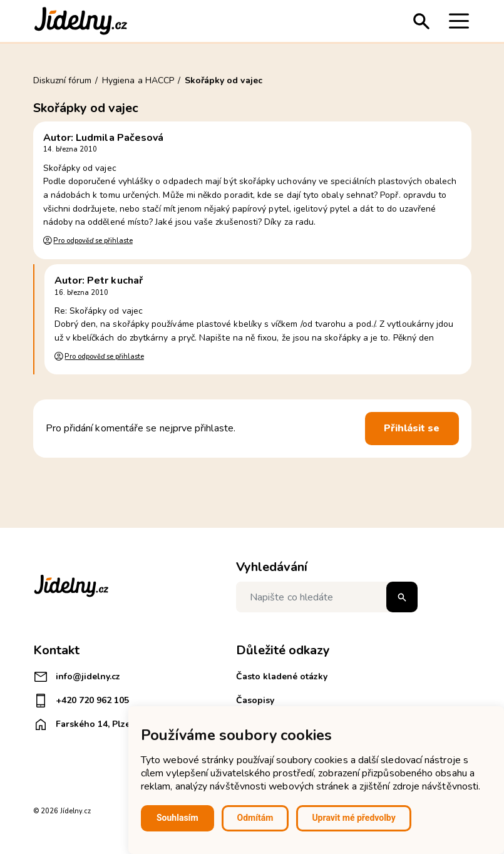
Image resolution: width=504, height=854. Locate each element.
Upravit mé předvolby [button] (353, 818)
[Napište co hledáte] (327, 597)
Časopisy (255, 700)
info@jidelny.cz (77, 677)
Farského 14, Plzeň (84, 724)
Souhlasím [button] (177, 818)
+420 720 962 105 (81, 701)
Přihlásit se (412, 428)
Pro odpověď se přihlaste (93, 241)
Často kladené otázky (282, 677)
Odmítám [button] (255, 818)
